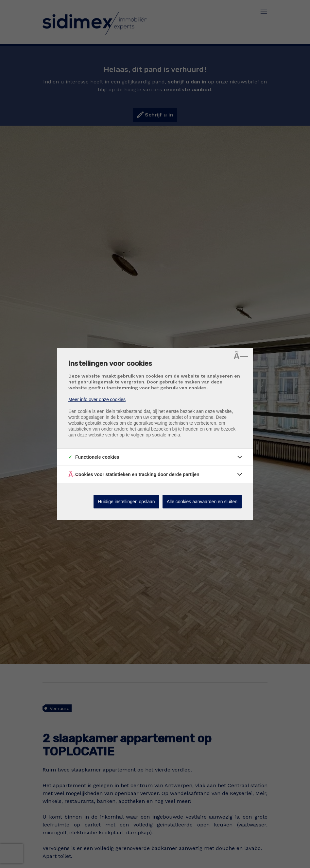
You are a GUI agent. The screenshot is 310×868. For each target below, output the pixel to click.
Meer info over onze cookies (97, 399)
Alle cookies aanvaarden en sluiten (202, 502)
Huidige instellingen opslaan (126, 502)
